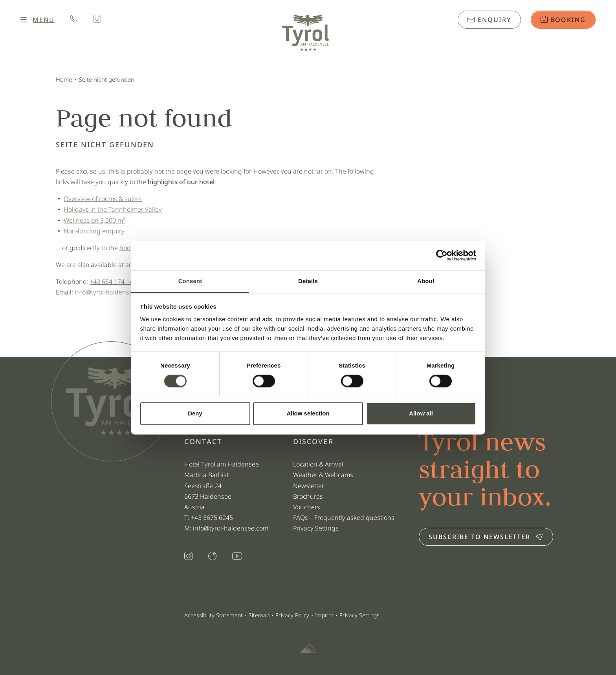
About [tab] (426, 281)
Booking (563, 20)
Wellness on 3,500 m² (94, 220)
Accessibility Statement (214, 615)
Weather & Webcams (323, 475)
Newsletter (309, 486)
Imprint (324, 615)
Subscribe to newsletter (486, 537)
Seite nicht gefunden (107, 79)
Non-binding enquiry (94, 231)
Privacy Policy (292, 615)
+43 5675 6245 (213, 518)
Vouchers (307, 507)
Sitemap (259, 615)
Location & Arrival (318, 464)
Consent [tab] (190, 281)
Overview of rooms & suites (103, 199)
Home (64, 79)
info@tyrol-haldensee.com (112, 292)
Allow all (421, 414)
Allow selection (308, 414)
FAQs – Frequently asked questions (344, 518)
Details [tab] (308, 281)
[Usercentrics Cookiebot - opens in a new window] (442, 255)
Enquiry (489, 20)
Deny (195, 414)
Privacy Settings (316, 528)
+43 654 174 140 (113, 282)
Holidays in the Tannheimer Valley (113, 209)
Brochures (308, 496)
